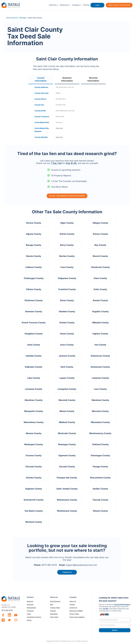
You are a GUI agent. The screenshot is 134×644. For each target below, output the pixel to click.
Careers (72, 604)
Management (31, 608)
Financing (30, 604)
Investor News (55, 608)
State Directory (55, 601)
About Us (73, 601)
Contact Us (73, 608)
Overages (30, 611)
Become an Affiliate (76, 611)
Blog (52, 604)
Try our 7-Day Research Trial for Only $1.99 (67, 196)
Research (30, 601)
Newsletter (54, 614)
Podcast (53, 611)
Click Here (59, 128)
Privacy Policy (74, 614)
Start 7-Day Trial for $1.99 (119, 5)
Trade (29, 614)
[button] (54, 5)
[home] (11, 5)
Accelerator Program (34, 617)
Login (97, 5)
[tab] (41, 79)
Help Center (54, 617)
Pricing (86, 5)
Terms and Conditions (77, 617)
